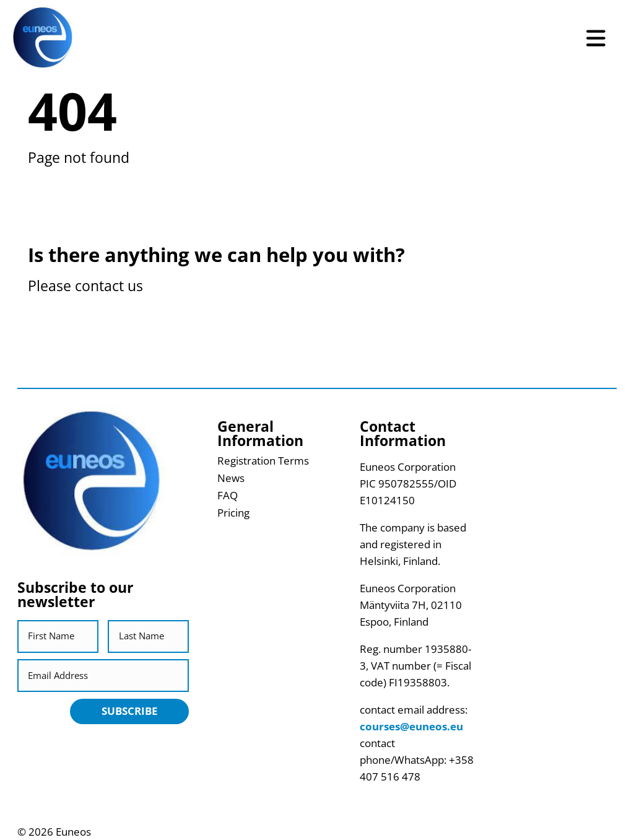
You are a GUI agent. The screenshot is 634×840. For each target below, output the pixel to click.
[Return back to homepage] (43, 38)
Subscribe (130, 711)
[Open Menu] (596, 38)
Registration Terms (263, 461)
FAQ (228, 495)
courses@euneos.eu (411, 726)
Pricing (233, 513)
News (231, 478)
